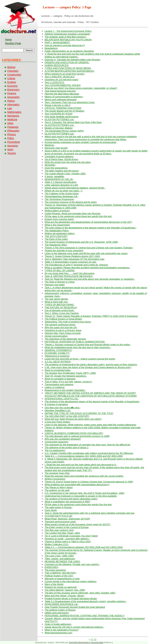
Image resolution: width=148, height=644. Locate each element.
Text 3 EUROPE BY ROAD (58, 114)
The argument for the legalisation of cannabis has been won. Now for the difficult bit (87, 445)
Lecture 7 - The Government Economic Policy (68, 31)
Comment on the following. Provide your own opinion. (72, 564)
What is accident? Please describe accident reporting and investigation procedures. (87, 268)
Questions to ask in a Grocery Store (63, 330)
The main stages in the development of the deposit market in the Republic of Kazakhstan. (90, 228)
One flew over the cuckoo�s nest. (62, 408)
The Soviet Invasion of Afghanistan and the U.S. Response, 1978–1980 (81, 242)
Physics (12, 134)
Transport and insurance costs (60, 522)
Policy (11, 138)
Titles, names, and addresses (60, 559)
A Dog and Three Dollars (57, 422)
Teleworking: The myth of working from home (68, 322)
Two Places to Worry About (58, 487)
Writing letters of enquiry (57, 211)
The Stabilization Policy (56, 231)
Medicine (12, 120)
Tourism (12, 153)
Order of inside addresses (58, 624)
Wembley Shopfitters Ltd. (57, 410)
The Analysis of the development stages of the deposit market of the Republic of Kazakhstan (92, 402)
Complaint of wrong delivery (59, 156)
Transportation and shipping (59, 384)
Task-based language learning (60, 91)
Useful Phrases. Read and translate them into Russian (72, 213)
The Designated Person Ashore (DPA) (64, 131)
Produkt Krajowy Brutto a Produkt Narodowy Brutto (71, 598)
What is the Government (57, 225)
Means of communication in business (64, 97)
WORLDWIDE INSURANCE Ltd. (61, 604)
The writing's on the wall (57, 490)
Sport (10, 149)
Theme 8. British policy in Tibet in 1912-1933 (67, 542)
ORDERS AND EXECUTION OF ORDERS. (67, 62)
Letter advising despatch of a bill (61, 185)
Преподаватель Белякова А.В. (61, 196)
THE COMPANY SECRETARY (60, 573)
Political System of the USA (59, 576)
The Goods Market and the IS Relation (64, 111)
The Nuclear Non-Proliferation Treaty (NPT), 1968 (70, 373)
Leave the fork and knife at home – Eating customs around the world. (80, 359)
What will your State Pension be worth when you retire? (73, 419)
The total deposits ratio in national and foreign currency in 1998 (77, 436)
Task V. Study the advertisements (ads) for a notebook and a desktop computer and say (89, 513)
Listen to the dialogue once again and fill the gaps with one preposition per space (86, 253)
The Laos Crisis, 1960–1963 (59, 556)
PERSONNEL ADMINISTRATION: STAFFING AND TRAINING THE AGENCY (84, 616)
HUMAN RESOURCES (56, 65)
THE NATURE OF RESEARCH (60, 307)
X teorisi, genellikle (54, 176)
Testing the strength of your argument (64, 250)
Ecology (12, 82)
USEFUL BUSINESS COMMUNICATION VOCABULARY (74, 433)
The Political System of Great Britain (63, 319)
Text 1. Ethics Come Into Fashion (62, 313)
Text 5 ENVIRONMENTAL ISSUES (62, 85)
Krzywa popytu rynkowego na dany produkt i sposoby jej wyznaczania (80, 142)
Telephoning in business (57, 356)
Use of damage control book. (59, 310)
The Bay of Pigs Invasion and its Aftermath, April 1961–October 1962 (80, 593)
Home (8, 40)
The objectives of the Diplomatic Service (65, 339)
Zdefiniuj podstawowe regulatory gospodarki (67, 34)
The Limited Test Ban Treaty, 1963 (62, 533)
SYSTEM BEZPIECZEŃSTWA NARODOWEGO (69, 71)
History (11, 101)
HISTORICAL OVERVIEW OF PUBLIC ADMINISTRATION (74, 342)
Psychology (14, 142)
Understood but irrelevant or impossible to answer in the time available (81, 496)
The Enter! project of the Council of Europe (66, 527)
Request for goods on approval (60, 587)
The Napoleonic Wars (56, 245)
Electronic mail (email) (56, 148)
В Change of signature (56, 404)
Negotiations (51, 48)
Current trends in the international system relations (70, 581)
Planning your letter (55, 285)
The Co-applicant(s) (55, 450)
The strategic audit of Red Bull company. (65, 37)
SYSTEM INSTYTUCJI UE (58, 516)
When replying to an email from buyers (64, 74)
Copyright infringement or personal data (86, 642)
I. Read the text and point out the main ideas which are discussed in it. (80, 465)
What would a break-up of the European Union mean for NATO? (77, 524)
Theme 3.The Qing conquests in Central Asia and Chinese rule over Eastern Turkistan (88, 248)
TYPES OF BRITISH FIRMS (59, 305)
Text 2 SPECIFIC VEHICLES (59, 77)
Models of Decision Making (58, 128)
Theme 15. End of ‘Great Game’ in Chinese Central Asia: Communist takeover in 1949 (89, 482)
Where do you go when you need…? (63, 191)
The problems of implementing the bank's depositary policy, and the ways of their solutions (91, 364)
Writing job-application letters (59, 233)
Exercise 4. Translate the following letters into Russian (72, 60)
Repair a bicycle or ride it (57, 105)
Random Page (13, 43)
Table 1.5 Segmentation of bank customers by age (70, 262)
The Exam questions (55, 570)
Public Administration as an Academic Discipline (69, 51)
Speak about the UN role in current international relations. (74, 627)
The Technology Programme (59, 199)
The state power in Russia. (58, 507)
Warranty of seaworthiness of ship (62, 579)
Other (10, 123)
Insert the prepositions (56, 168)
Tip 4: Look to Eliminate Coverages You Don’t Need (71, 536)
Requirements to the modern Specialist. (65, 390)
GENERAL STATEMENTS (58, 350)
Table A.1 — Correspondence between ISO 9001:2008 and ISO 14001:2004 (84, 547)
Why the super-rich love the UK (61, 327)
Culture (11, 78)
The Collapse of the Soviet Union (61, 194)
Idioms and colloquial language (60, 99)
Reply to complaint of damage (60, 379)
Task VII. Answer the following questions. (65, 376)
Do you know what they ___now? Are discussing (69, 273)
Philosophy (13, 131)
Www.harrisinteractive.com (58, 633)
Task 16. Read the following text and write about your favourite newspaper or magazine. (89, 279)
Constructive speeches (56, 442)
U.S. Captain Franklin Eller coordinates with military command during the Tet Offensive (89, 453)
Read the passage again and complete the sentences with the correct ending (84, 476)
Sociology (13, 146)
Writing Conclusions (55, 479)
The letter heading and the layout (61, 171)
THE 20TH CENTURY (56, 236)
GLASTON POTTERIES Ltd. (59, 119)
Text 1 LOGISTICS (54, 82)
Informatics (13, 105)
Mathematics (14, 112)
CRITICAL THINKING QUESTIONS (63, 108)
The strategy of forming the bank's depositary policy (71, 499)
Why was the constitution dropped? (63, 439)
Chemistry (13, 71)
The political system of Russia (60, 610)
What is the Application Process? (61, 630)
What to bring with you (56, 302)
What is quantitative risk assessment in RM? (67, 502)
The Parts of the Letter (56, 239)
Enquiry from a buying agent (59, 219)
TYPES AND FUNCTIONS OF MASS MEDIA (68, 68)
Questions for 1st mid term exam (61, 80)
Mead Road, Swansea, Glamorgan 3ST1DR (67, 519)
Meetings (49, 145)
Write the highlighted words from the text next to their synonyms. (77, 347)
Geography (13, 97)
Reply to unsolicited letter (57, 370)
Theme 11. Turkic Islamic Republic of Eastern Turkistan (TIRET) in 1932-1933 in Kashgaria (91, 316)
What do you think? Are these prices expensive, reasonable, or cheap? (81, 88)
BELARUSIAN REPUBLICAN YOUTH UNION (68, 40)
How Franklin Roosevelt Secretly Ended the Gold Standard (75, 607)
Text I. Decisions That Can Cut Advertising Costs (69, 102)
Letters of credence (54, 387)
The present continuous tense (60, 325)
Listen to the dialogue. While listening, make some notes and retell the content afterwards (90, 425)
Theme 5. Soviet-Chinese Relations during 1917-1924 (72, 256)
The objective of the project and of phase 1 (66, 447)
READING (50, 165)
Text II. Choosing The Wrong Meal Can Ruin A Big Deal (73, 122)
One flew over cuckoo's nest (59, 530)
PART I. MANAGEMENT (57, 42)
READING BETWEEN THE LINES (62, 561)
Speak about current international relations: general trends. (75, 188)
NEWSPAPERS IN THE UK (59, 179)
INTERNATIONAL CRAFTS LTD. (61, 399)
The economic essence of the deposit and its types (71, 202)
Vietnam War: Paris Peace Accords (63, 333)
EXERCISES (51, 567)
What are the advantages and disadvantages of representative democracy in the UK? (88, 222)
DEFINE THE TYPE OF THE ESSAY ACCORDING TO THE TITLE (79, 413)
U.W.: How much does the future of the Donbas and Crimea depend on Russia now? (88, 367)
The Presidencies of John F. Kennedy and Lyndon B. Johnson (76, 265)
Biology (11, 67)
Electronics (13, 90)
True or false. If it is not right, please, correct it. (68, 382)
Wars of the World (54, 584)
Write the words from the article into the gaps (68, 162)
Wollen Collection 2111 (56, 544)
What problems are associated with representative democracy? (77, 485)
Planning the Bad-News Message (62, 94)
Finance (12, 93)
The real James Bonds (56, 299)
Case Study (51, 510)
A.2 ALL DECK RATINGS (58, 362)
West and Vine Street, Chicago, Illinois (64, 596)
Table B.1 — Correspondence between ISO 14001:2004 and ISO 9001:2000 (84, 456)
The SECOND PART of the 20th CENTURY (67, 416)
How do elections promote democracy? (65, 45)
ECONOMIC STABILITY (57, 353)
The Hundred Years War (57, 473)
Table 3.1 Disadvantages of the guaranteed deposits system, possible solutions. (85, 601)
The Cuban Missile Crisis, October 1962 (65, 174)
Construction (14, 75)
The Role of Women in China (59, 282)
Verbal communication (56, 336)
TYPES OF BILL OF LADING (60, 270)
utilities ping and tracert (56, 613)
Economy (12, 86)
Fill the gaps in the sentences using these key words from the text (78, 216)
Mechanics (13, 116)
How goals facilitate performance (61, 117)
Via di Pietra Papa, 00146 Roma (61, 159)
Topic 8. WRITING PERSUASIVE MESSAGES (68, 276)
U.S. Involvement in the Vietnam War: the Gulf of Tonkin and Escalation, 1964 (84, 493)
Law (10, 108)
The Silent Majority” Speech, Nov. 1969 (65, 590)
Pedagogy (13, 127)
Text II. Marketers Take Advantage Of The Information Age (74, 259)
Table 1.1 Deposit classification (60, 182)
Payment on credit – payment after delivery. (67, 539)
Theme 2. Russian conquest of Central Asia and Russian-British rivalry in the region (87, 345)
